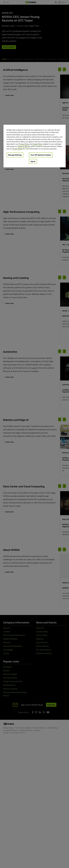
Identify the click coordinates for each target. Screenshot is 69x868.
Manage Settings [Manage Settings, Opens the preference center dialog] (15, 155)
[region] (35, 146)
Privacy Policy (24, 144)
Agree (33, 161)
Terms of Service (24, 146)
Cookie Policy (37, 144)
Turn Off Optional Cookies (41, 155)
